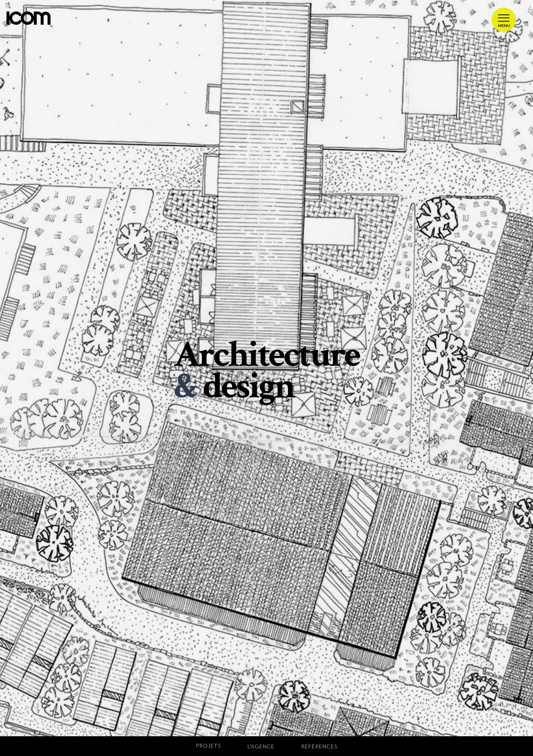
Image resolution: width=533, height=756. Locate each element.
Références (319, 746)
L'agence (261, 746)
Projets (208, 746)
